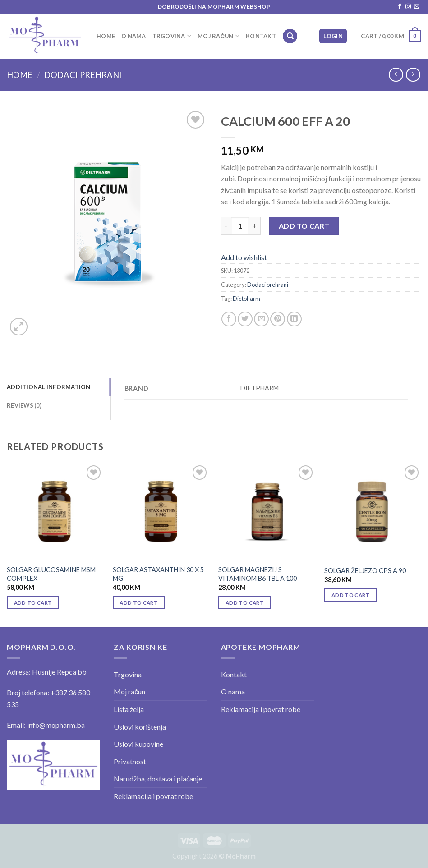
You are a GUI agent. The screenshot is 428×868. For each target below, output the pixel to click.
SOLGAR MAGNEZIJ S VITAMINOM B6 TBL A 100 (258, 574)
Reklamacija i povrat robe (153, 796)
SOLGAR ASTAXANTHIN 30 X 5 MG (158, 574)
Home (106, 36)
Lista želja (129, 709)
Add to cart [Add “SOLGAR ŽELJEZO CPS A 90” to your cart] (351, 595)
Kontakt (261, 36)
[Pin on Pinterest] (278, 319)
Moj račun (219, 36)
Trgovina (172, 36)
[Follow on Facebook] (400, 7)
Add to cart (304, 226)
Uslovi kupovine (138, 744)
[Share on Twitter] (245, 319)
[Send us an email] (417, 7)
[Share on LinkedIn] (294, 319)
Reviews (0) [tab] (24, 405)
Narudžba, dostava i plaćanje (158, 778)
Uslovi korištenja (140, 727)
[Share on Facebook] (229, 319)
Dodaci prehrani (83, 75)
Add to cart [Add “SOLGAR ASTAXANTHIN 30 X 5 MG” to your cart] (139, 603)
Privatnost (130, 761)
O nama (134, 36)
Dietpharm (246, 299)
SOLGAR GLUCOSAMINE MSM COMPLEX (51, 574)
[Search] (290, 36)
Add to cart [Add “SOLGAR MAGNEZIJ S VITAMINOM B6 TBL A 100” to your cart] (245, 603)
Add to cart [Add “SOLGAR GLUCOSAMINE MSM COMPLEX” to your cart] (33, 603)
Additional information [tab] (49, 387)
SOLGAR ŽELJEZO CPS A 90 (365, 571)
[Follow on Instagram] (408, 7)
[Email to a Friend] (261, 319)
